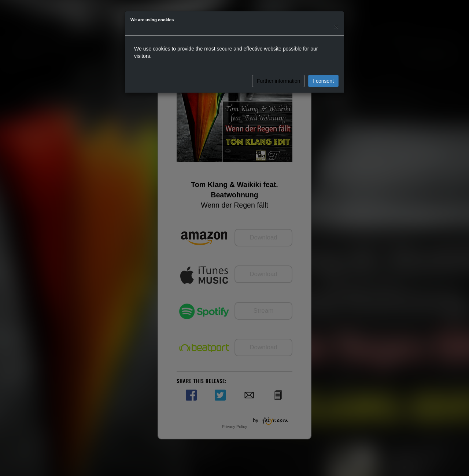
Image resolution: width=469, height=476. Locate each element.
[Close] (336, 26)
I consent (323, 81)
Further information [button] (278, 81)
